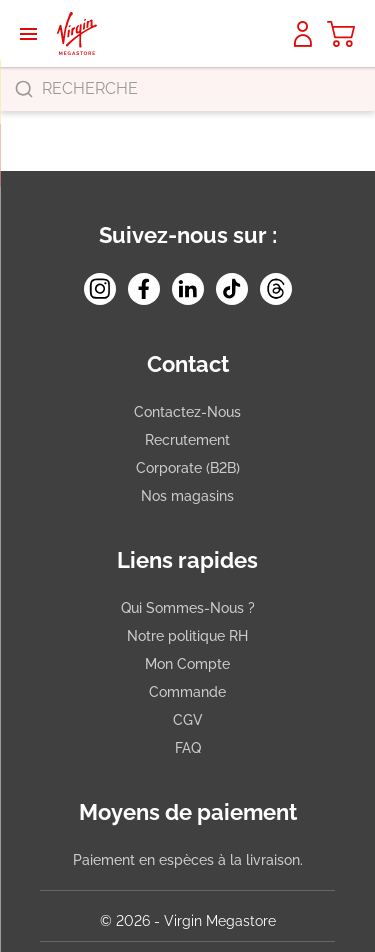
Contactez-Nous (187, 412)
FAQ (188, 748)
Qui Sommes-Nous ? (188, 608)
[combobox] (187, 89)
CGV (188, 720)
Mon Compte (187, 664)
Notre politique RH (187, 636)
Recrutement (187, 440)
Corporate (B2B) (188, 468)
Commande (187, 692)
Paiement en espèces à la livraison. (188, 860)
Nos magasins (187, 496)
